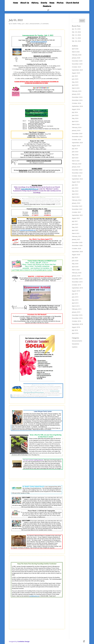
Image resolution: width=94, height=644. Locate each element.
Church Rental (72, 3)
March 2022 (76, 197)
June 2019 (75, 297)
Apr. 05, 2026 (76, 29)
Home (16, 3)
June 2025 (75, 79)
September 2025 (77, 70)
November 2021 (77, 209)
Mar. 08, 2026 (76, 41)
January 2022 (76, 203)
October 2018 (76, 321)
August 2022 (76, 182)
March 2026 (76, 52)
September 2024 (77, 106)
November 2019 (77, 282)
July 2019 (75, 294)
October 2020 (76, 248)
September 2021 (77, 215)
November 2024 (77, 100)
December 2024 (77, 97)
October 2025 (76, 67)
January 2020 (76, 276)
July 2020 (75, 258)
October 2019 (76, 285)
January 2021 (76, 239)
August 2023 (76, 146)
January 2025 (76, 94)
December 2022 (77, 170)
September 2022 (77, 179)
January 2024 (76, 130)
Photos (60, 3)
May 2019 (75, 300)
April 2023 (75, 158)
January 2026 (76, 58)
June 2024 (75, 115)
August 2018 (76, 327)
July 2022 (75, 185)
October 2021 (76, 212)
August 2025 (76, 73)
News (52, 3)
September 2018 (77, 324)
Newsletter (76, 344)
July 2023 (75, 149)
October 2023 (76, 139)
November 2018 (77, 318)
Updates (75, 347)
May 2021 (75, 227)
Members (47, 6)
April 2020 (75, 267)
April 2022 (75, 194)
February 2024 (77, 127)
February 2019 (77, 309)
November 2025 (77, 64)
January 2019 (76, 312)
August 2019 (76, 291)
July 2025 (75, 76)
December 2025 (77, 61)
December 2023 (77, 133)
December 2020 (77, 242)
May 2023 (75, 155)
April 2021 (75, 230)
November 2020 (77, 245)
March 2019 (76, 306)
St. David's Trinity (16, 24)
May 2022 (75, 191)
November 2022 (77, 173)
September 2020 (77, 251)
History (35, 3)
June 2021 (75, 224)
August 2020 (76, 255)
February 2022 (77, 200)
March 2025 (76, 88)
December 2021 (77, 206)
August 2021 (76, 218)
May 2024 (75, 118)
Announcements (35, 24)
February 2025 (77, 91)
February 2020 (77, 273)
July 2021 (75, 221)
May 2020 (75, 264)
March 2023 (76, 161)
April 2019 (75, 303)
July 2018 (75, 330)
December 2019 (77, 279)
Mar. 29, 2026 (76, 32)
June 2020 (75, 261)
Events (44, 3)
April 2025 (75, 85)
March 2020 (76, 270)
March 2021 (76, 233)
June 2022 (75, 188)
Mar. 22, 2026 (76, 35)
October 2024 (76, 103)
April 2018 (75, 333)
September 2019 (77, 288)
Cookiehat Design (23, 641)
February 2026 (77, 55)
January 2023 (76, 167)
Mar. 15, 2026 (76, 38)
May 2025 (75, 82)
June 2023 (75, 152)
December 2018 (77, 315)
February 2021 (77, 236)
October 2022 (76, 176)
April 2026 (75, 49)
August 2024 (76, 109)
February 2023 (77, 164)
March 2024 (76, 124)
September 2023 (77, 143)
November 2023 (77, 136)
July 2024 (75, 112)
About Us (25, 3)
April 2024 (75, 121)
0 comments (45, 24)
